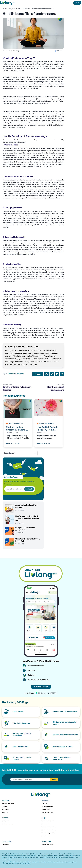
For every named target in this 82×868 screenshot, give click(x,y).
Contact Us (5, 821)
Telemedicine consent (48, 827)
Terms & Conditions (48, 821)
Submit (29, 489)
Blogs (11, 9)
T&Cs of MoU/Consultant (49, 833)
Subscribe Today (11, 477)
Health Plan (5, 809)
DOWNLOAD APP (41, 687)
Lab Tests (5, 806)
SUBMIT (53, 779)
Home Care (5, 812)
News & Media (46, 809)
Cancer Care (5, 845)
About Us (44, 803)
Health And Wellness (23, 9)
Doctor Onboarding (48, 812)
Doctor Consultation (8, 803)
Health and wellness (16, 374)
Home (5, 9)
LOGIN (77, 3)
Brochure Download (8, 824)
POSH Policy (45, 836)
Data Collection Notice (49, 830)
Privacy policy (46, 824)
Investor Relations (47, 806)
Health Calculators (47, 845)
